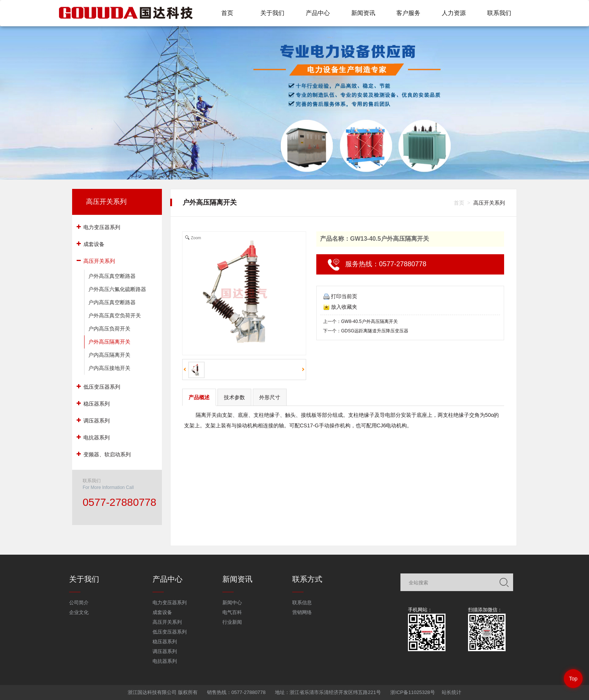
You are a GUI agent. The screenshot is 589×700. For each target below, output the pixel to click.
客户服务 (408, 13)
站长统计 (452, 692)
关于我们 (272, 13)
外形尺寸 (270, 397)
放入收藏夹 (340, 307)
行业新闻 (232, 622)
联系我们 (499, 13)
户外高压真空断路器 (112, 276)
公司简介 (79, 603)
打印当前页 (340, 296)
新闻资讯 (363, 13)
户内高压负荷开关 (109, 329)
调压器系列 (165, 651)
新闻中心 (232, 603)
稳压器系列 (165, 642)
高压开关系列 (106, 202)
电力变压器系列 (170, 603)
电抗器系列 (165, 661)
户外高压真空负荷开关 (115, 315)
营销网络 (302, 612)
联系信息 (302, 603)
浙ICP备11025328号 (413, 692)
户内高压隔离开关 (109, 355)
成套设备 (162, 612)
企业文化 (79, 612)
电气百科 (232, 612)
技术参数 (234, 397)
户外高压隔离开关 (109, 342)
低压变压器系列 (170, 632)
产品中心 (318, 13)
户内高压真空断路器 (112, 302)
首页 (227, 13)
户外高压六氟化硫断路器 (117, 289)
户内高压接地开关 (109, 368)
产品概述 (199, 397)
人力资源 (454, 13)
